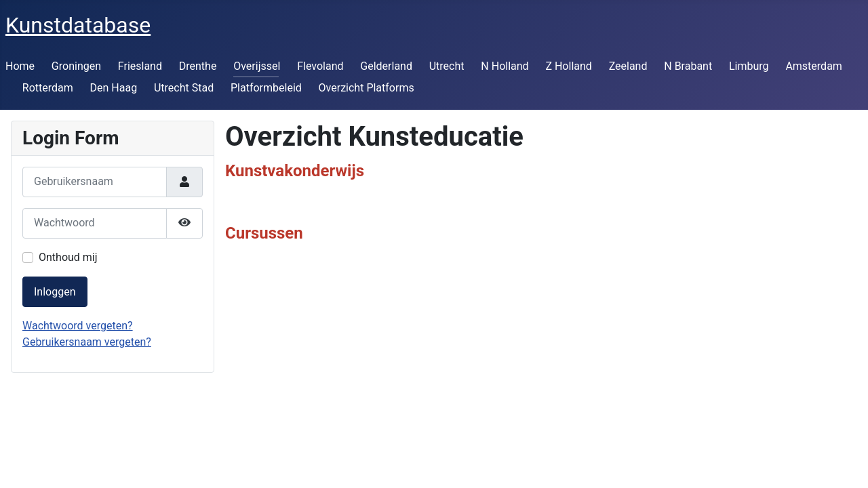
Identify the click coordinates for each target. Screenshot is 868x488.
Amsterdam (813, 66)
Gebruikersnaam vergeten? (87, 342)
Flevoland (320, 66)
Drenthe (198, 66)
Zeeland (628, 66)
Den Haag (114, 88)
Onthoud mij (68, 257)
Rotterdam (48, 88)
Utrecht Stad (184, 88)
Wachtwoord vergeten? (78, 326)
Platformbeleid (266, 88)
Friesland (140, 66)
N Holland (505, 66)
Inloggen (55, 292)
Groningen (76, 66)
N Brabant (688, 66)
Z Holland (568, 66)
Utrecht (447, 66)
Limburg (749, 66)
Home (20, 66)
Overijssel (257, 66)
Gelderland (386, 66)
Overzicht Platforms (367, 88)
